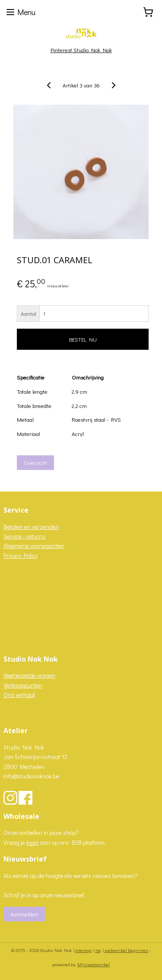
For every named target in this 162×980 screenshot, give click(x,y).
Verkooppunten (23, 685)
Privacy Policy (21, 555)
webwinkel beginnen (127, 950)
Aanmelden (24, 914)
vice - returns (29, 536)
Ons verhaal (19, 695)
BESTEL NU (83, 339)
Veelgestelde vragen (29, 675)
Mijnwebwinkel (94, 964)
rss (98, 950)
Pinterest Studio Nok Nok (81, 50)
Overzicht (35, 462)
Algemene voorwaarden (34, 546)
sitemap (84, 950)
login (33, 842)
